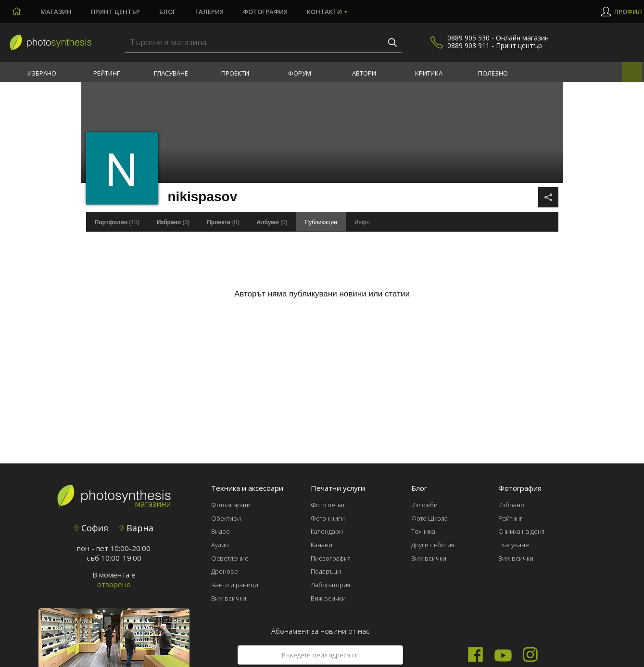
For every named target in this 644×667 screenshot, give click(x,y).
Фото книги (328, 518)
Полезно (493, 73)
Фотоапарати (231, 505)
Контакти (324, 12)
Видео (221, 531)
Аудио (220, 545)
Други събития (433, 545)
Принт (115, 12)
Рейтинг (107, 73)
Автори (364, 73)
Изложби (424, 505)
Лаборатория (330, 585)
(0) (223, 222)
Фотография (265, 12)
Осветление (230, 558)
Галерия (209, 12)
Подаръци (326, 571)
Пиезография (331, 558)
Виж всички (229, 598)
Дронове (225, 571)
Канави (322, 545)
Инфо (362, 222)
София (91, 528)
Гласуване (171, 73)
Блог (168, 12)
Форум (300, 73)
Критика (429, 73)
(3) (173, 222)
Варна (136, 528)
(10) (117, 222)
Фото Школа (429, 518)
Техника (423, 531)
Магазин (56, 12)
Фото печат (328, 505)
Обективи (226, 518)
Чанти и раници (235, 585)
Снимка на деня (521, 531)
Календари (327, 531)
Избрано (42, 73)
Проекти (235, 73)
